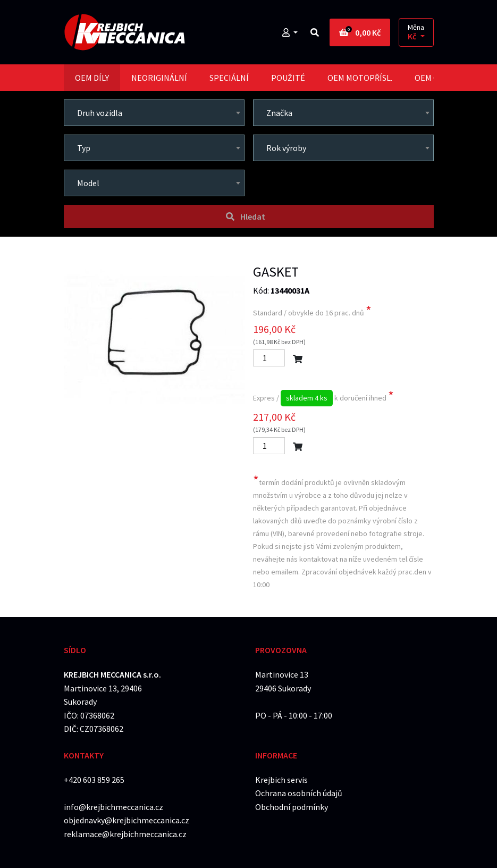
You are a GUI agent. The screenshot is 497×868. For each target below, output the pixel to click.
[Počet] (269, 358)
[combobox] (154, 113)
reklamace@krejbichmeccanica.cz (125, 834)
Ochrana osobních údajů (299, 793)
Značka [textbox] (279, 113)
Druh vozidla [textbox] (100, 113)
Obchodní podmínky (292, 807)
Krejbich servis (281, 780)
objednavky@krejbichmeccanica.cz (127, 820)
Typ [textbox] (84, 148)
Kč (413, 36)
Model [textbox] (88, 183)
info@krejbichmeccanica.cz (113, 807)
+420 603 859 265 (94, 780)
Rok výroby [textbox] (286, 148)
